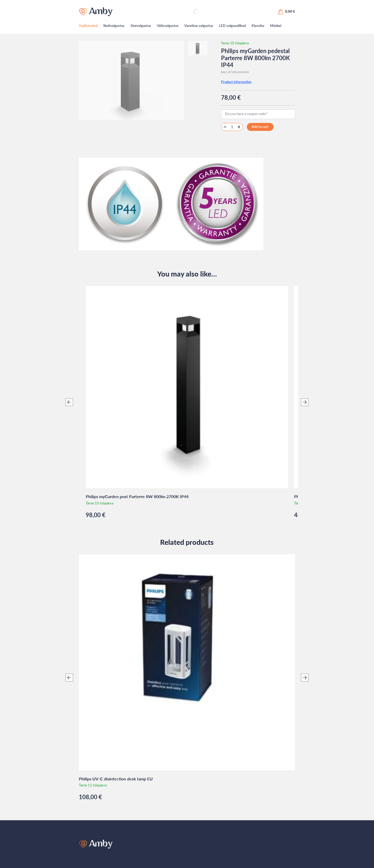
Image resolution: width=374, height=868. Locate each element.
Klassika (258, 26)
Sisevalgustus (141, 26)
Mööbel (276, 26)
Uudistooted (88, 26)
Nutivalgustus (114, 26)
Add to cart (260, 127)
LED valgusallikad (232, 26)
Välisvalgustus (168, 26)
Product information (236, 82)
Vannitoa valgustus (199, 26)
